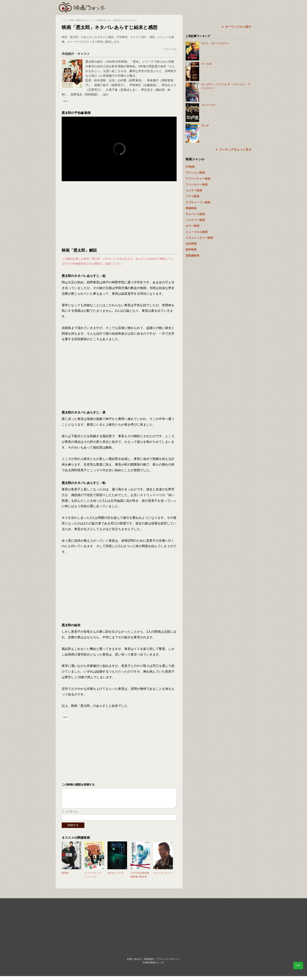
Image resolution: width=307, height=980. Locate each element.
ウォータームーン (163, 877)
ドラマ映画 (192, 196)
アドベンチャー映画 (198, 179)
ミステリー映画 (195, 220)
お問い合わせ (134, 963)
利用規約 (149, 963)
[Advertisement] (119, 214)
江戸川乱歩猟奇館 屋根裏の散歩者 (140, 879)
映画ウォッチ (82, 7)
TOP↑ (298, 966)
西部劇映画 (192, 256)
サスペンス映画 (195, 214)
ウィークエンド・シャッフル (94, 879)
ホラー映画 (192, 226)
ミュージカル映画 (197, 232)
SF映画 (190, 167)
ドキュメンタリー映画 (199, 238)
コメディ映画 (194, 190)
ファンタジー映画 (197, 185)
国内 (66, 101)
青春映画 (191, 208)
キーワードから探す (238, 27)
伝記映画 (191, 244)
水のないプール (116, 877)
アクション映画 (195, 173)
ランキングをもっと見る (235, 149)
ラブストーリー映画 (198, 202)
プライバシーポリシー (168, 963)
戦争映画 (191, 250)
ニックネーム (70, 815)
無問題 (65, 877)
